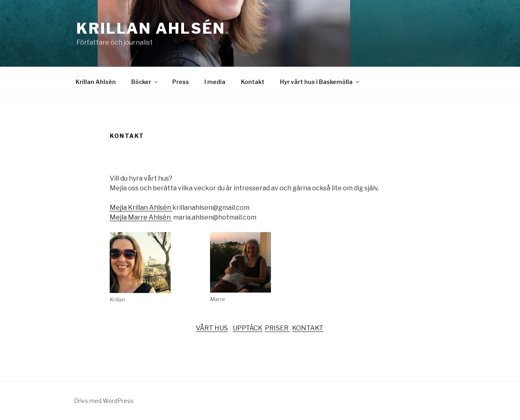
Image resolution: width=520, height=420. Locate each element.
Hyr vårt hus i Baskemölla (320, 82)
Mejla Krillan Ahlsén (141, 208)
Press (181, 82)
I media (215, 82)
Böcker (145, 82)
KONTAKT (308, 328)
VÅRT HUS (212, 328)
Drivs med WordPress (104, 401)
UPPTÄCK (248, 328)
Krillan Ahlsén (151, 28)
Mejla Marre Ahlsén (141, 217)
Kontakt (253, 82)
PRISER (277, 328)
